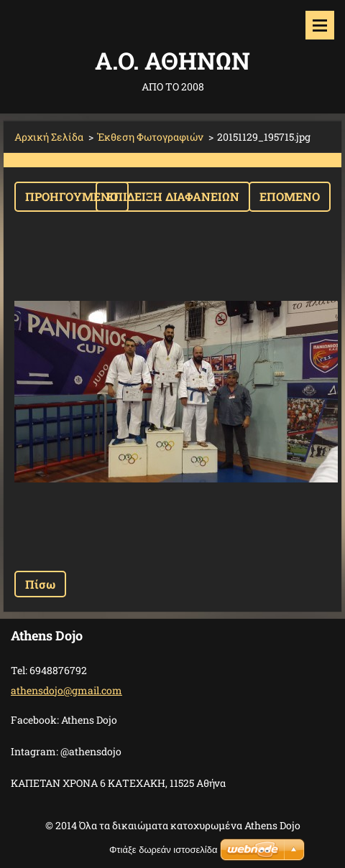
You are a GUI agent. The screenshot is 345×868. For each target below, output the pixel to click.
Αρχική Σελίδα (49, 137)
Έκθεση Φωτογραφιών (150, 137)
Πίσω (40, 584)
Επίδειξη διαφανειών (173, 196)
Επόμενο (290, 196)
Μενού (320, 25)
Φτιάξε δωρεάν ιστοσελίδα (163, 850)
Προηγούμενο (72, 196)
